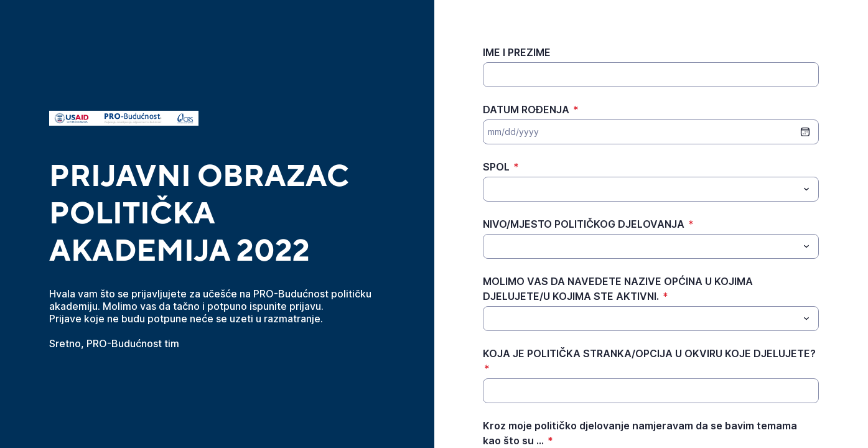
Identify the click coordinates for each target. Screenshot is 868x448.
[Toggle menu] (806, 189)
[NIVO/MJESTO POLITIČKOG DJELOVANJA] (641, 246)
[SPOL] (641, 189)
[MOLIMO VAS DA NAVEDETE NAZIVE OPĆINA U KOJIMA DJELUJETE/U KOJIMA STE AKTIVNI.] (641, 319)
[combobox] (651, 189)
